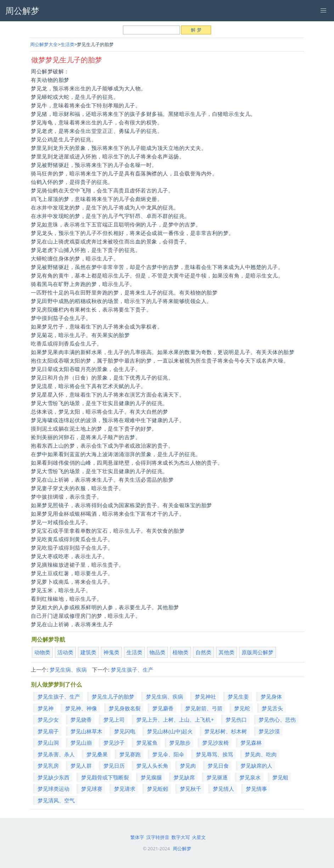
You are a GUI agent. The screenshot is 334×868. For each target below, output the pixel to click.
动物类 (42, 652)
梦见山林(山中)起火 (170, 731)
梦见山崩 (81, 743)
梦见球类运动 (53, 789)
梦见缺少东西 (53, 777)
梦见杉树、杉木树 (226, 731)
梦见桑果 (97, 754)
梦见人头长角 (152, 766)
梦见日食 (218, 766)
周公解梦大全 (44, 44)
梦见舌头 (272, 708)
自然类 (203, 652)
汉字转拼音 (158, 837)
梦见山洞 (48, 743)
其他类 (227, 652)
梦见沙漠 (269, 731)
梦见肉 (188, 766)
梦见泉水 (250, 777)
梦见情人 (223, 789)
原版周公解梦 (257, 652)
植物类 (180, 652)
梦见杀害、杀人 (56, 754)
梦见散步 (180, 743)
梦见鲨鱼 (147, 743)
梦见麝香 (163, 708)
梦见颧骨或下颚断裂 (105, 777)
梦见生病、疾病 (68, 670)
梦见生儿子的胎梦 (113, 696)
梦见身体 (271, 696)
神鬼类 (111, 652)
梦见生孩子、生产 (132, 670)
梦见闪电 (125, 731)
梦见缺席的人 (256, 766)
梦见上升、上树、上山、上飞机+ (175, 719)
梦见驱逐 (217, 777)
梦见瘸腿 (151, 777)
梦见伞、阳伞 (168, 754)
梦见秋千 (191, 789)
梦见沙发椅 (216, 743)
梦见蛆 (280, 777)
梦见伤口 (236, 719)
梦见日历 (114, 766)
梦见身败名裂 (125, 708)
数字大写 (181, 837)
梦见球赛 (92, 789)
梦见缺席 (184, 777)
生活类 (67, 44)
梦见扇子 (48, 731)
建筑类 (88, 652)
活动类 (65, 652)
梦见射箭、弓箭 (204, 708)
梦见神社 (205, 696)
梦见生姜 (238, 696)
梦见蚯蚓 (158, 789)
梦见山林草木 (86, 731)
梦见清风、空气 (56, 800)
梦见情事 (256, 789)
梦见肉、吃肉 (261, 754)
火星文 (199, 837)
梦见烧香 (81, 719)
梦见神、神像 (81, 708)
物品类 (157, 652)
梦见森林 (251, 743)
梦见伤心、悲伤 (277, 719)
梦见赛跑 (130, 754)
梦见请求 (125, 789)
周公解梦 (182, 849)
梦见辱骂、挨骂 (214, 754)
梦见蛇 (242, 708)
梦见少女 (48, 719)
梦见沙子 (114, 743)
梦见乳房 (48, 766)
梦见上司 (114, 719)
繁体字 (137, 837)
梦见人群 (81, 766)
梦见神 (46, 708)
